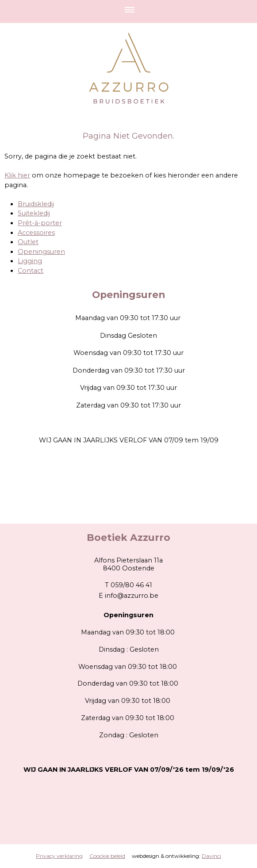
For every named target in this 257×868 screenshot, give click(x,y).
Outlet (28, 242)
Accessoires (36, 233)
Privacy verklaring (59, 856)
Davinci (211, 856)
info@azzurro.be (132, 596)
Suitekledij (34, 213)
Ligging (30, 261)
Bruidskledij (36, 204)
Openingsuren (41, 252)
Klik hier (17, 175)
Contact (31, 271)
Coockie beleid (107, 856)
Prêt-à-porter (40, 223)
